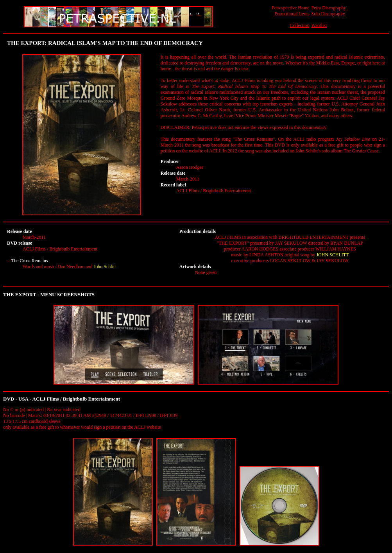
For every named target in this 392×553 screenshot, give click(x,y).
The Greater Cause (361, 151)
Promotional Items (292, 14)
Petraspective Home (290, 8)
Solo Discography (328, 14)
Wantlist (319, 25)
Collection (300, 25)
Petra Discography (329, 8)
